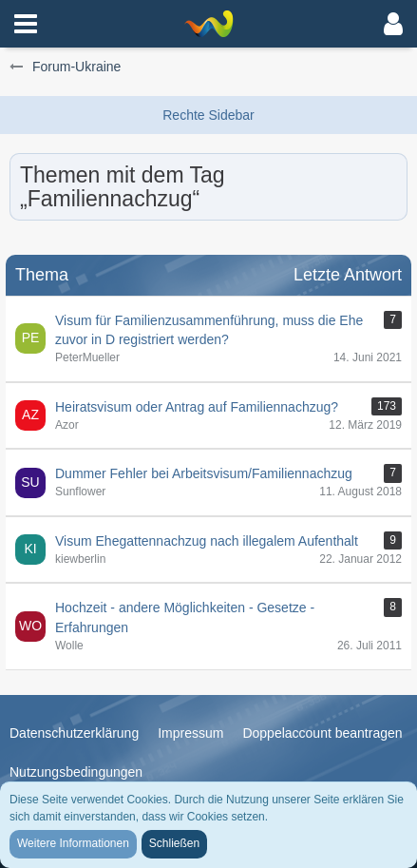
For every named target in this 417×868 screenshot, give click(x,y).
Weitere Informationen (73, 843)
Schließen (174, 843)
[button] (26, 24)
